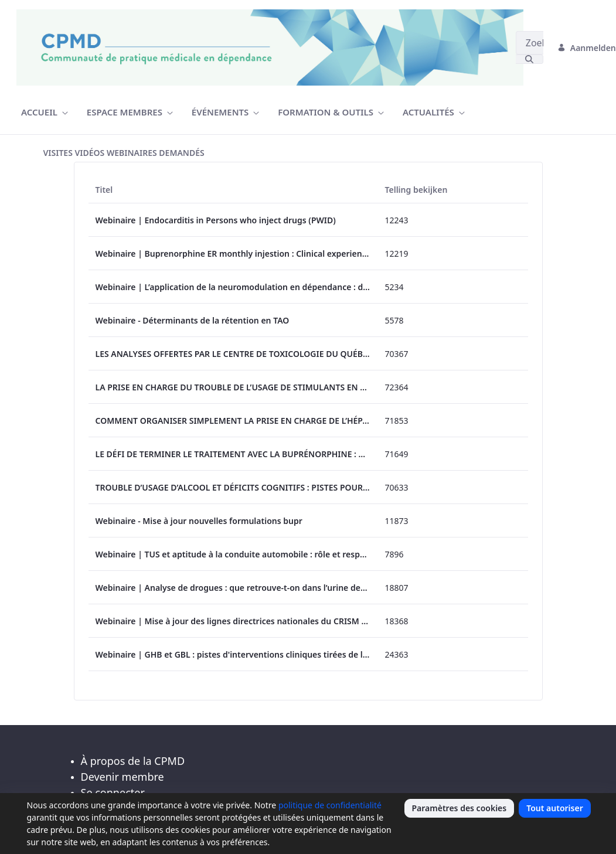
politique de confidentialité (330, 805)
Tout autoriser (555, 808)
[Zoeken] (530, 43)
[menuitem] (45, 112)
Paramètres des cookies (460, 808)
